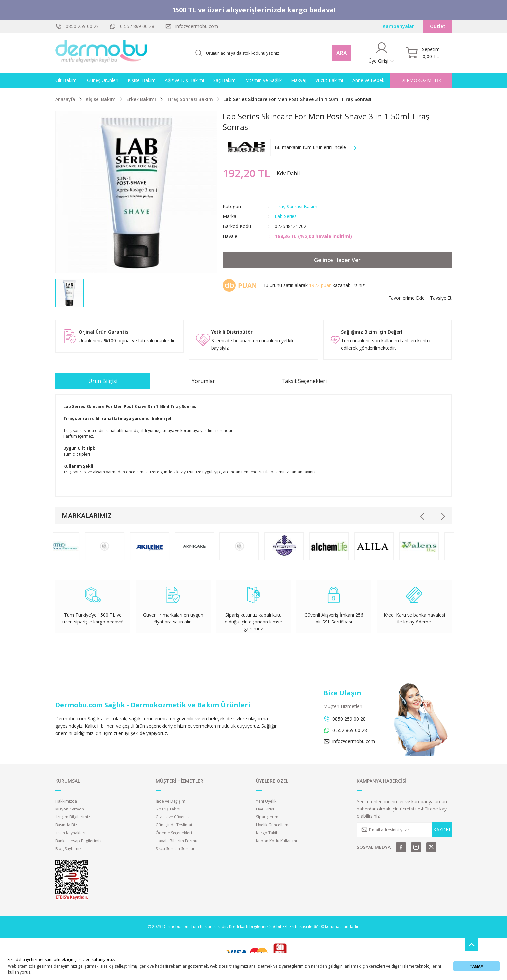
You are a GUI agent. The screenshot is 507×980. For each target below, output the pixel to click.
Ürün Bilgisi (103, 381)
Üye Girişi (265, 809)
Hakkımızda (66, 801)
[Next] (443, 516)
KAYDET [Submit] (442, 829)
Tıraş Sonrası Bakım (296, 206)
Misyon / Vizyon (70, 809)
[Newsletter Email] (404, 830)
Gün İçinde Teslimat (174, 825)
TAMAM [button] (477, 966)
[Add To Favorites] (407, 298)
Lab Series (286, 216)
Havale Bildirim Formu (176, 841)
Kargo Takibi (268, 833)
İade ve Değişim (171, 801)
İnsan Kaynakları (70, 833)
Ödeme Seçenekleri (174, 833)
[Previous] (423, 516)
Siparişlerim (267, 817)
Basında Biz (66, 825)
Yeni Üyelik (266, 801)
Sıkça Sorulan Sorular (175, 849)
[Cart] (423, 53)
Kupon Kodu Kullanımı (277, 841)
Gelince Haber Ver (337, 260)
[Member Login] (382, 53)
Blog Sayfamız (68, 849)
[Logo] (101, 53)
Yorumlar (203, 381)
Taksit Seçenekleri (304, 381)
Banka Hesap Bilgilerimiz (78, 841)
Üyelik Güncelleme (273, 825)
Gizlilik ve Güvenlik (173, 817)
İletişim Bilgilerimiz (73, 817)
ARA (342, 53)
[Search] (270, 53)
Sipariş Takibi (168, 809)
